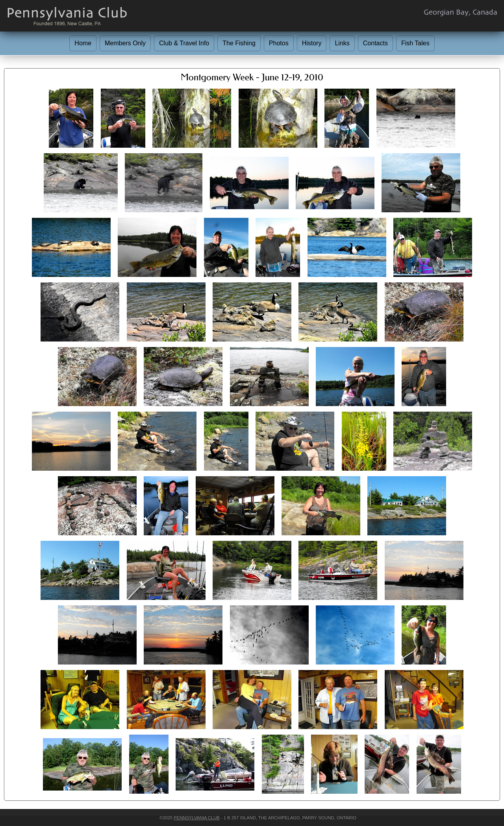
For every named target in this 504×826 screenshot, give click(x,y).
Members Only (125, 43)
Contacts (375, 43)
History (312, 43)
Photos (279, 43)
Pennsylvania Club (196, 818)
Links (342, 43)
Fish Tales (415, 43)
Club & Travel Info (184, 43)
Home (83, 43)
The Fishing (239, 43)
